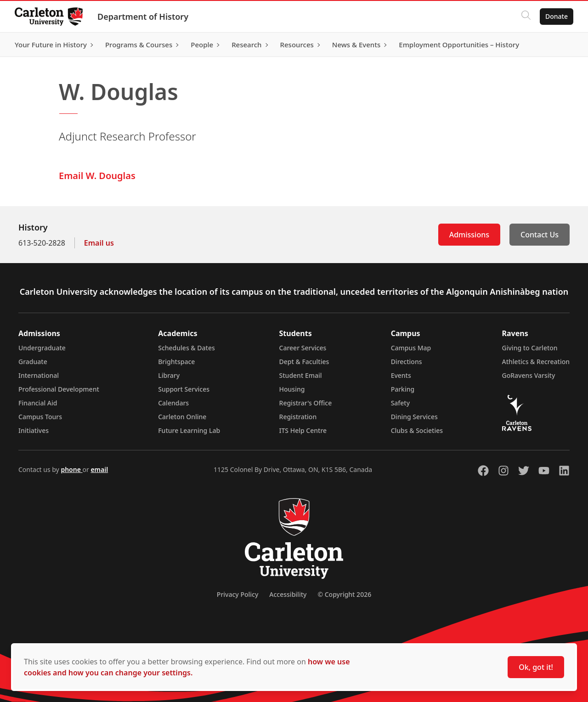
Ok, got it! (536, 667)
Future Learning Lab (189, 430)
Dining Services (414, 417)
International (39, 375)
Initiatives (34, 430)
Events (401, 375)
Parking (403, 389)
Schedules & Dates (187, 348)
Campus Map (411, 348)
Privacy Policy (237, 594)
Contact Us (540, 235)
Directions (407, 362)
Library (169, 375)
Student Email (301, 375)
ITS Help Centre (303, 430)
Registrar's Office (306, 403)
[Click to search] (526, 17)
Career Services (303, 348)
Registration (298, 417)
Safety (401, 403)
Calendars (173, 403)
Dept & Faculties (304, 362)
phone (71, 469)
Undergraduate (42, 348)
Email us (99, 243)
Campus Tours (40, 417)
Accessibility (288, 594)
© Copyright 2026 (344, 594)
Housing (292, 389)
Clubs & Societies (417, 430)
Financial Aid (38, 403)
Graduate (33, 362)
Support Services (184, 389)
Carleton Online (182, 417)
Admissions (469, 235)
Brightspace (176, 362)
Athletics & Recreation (536, 362)
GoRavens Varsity (529, 375)
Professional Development (59, 389)
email (99, 469)
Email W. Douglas (97, 176)
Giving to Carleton (530, 348)
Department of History (143, 17)
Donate (557, 16)
